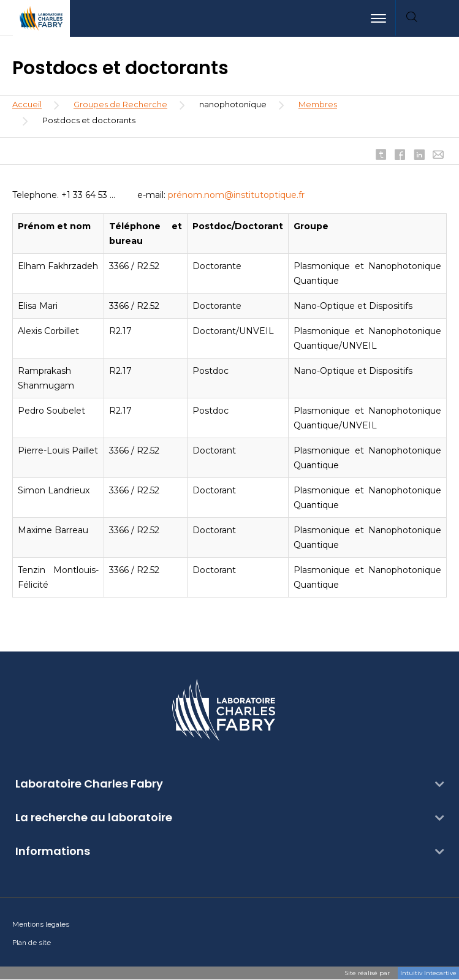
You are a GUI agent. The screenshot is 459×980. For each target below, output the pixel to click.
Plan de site (32, 943)
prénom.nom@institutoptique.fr (236, 195)
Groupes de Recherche (120, 104)
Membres (318, 104)
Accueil (27, 104)
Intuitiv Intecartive (428, 973)
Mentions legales (41, 924)
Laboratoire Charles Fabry (89, 784)
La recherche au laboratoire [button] (94, 818)
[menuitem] (443, 18)
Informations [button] (53, 851)
